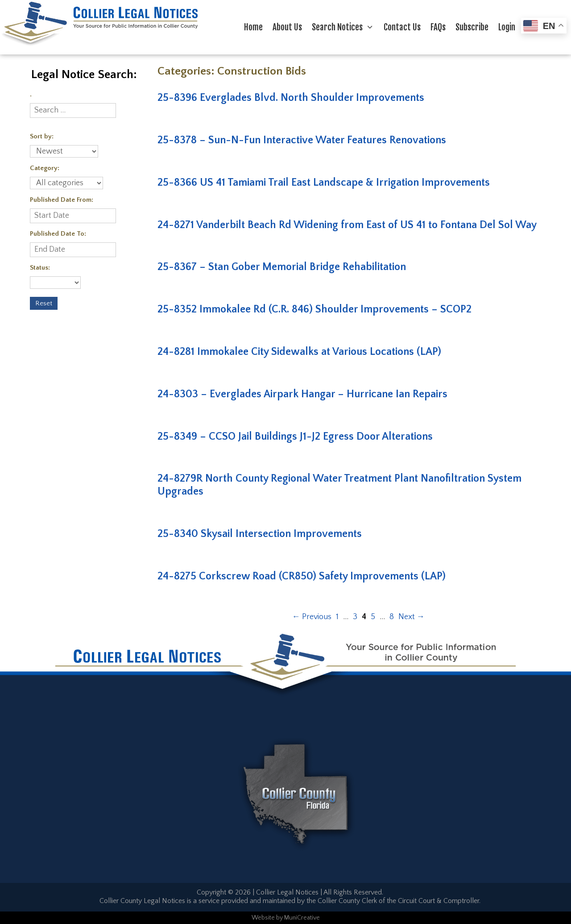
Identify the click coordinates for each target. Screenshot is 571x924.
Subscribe (472, 27)
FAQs (438, 27)
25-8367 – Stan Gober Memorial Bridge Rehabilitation (282, 267)
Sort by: (42, 136)
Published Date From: (62, 200)
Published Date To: (58, 234)
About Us (287, 27)
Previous (312, 617)
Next (412, 617)
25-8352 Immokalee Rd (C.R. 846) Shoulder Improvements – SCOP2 (314, 309)
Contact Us (402, 27)
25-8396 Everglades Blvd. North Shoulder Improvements (291, 98)
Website (263, 918)
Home (253, 27)
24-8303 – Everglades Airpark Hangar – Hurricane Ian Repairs (302, 394)
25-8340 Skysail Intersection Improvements (260, 534)
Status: (40, 268)
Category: (45, 168)
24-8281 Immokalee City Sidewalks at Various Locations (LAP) (299, 352)
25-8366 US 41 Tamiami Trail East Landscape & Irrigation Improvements (324, 183)
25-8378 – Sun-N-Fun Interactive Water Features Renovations (302, 140)
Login (507, 27)
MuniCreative (302, 918)
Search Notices (345, 27)
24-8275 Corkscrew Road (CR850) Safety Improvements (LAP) (302, 576)
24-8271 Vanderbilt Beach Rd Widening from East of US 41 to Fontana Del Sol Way (347, 225)
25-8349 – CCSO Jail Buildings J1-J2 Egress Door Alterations (295, 437)
